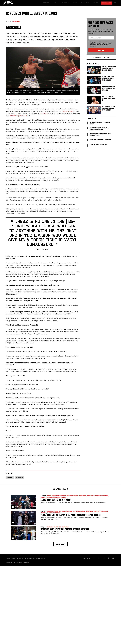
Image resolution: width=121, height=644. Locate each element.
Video (56, 3)
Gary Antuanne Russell (81, 496)
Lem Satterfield (16, 21)
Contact (20, 559)
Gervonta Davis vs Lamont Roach (54, 496)
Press (96, 3)
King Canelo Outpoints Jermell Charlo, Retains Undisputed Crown (100, 129)
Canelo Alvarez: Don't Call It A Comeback (100, 139)
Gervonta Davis (68, 111)
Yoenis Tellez (44, 497)
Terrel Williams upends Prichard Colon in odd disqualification (101, 134)
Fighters (46, 3)
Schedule (65, 3)
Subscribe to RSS (101, 58)
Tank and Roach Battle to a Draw (56, 500)
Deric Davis (63, 497)
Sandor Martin (105, 496)
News (75, 3)
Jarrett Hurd (57, 497)
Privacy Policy (30, 559)
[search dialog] (115, 3)
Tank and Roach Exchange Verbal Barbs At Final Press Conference (71, 515)
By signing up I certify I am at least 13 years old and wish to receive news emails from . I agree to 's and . (101, 44)
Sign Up (101, 50)
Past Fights (85, 3)
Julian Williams (50, 497)
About (8, 559)
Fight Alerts (107, 3)
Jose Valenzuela (90, 496)
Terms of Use (41, 559)
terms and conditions (102, 45)
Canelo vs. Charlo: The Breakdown (99, 145)
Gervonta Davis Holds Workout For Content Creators (65, 529)
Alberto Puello (98, 496)
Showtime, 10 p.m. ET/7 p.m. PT (19, 116)
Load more (61, 544)
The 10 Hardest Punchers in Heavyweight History (100, 123)
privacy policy (93, 46)
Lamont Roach (73, 496)
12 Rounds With (10, 478)
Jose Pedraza (44, 113)
